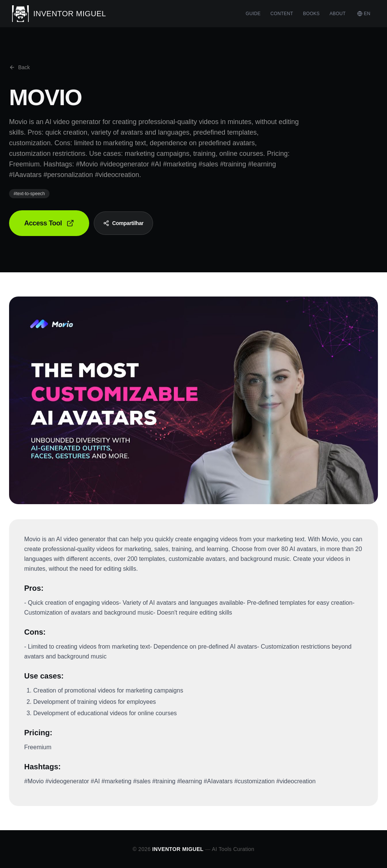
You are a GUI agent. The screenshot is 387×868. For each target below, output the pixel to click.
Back (19, 67)
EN (364, 14)
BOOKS (311, 14)
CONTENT (282, 14)
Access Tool (49, 223)
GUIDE (253, 14)
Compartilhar (123, 223)
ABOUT (338, 14)
